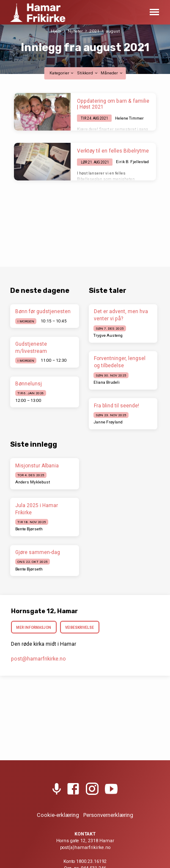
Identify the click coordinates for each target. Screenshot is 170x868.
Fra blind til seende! (117, 406)
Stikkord (88, 73)
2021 (94, 31)
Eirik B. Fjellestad (132, 162)
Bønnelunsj (29, 384)
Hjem (56, 31)
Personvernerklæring (108, 815)
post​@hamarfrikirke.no (38, 659)
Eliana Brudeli (107, 382)
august (113, 31)
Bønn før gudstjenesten (43, 311)
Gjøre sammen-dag (38, 552)
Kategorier (62, 73)
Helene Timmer (129, 118)
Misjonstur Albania (37, 466)
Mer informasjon (34, 628)
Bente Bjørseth (29, 529)
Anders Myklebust (33, 482)
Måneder (112, 73)
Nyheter (75, 31)
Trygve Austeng (108, 335)
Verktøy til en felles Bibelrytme (113, 151)
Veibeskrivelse (80, 628)
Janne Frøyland (108, 422)
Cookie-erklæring (58, 815)
